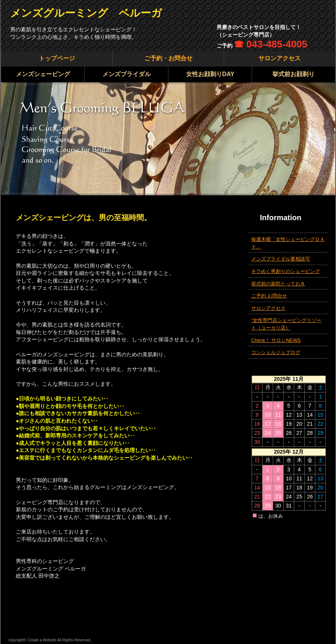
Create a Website (42, 640)
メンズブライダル (127, 74)
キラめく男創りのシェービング (286, 271)
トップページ (57, 58)
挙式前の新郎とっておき (278, 284)
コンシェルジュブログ (276, 352)
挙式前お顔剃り (293, 74)
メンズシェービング (43, 74)
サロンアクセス (279, 58)
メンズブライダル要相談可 (281, 259)
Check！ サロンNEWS (276, 340)
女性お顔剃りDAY (210, 74)
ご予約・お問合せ (168, 58)
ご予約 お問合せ (269, 296)
